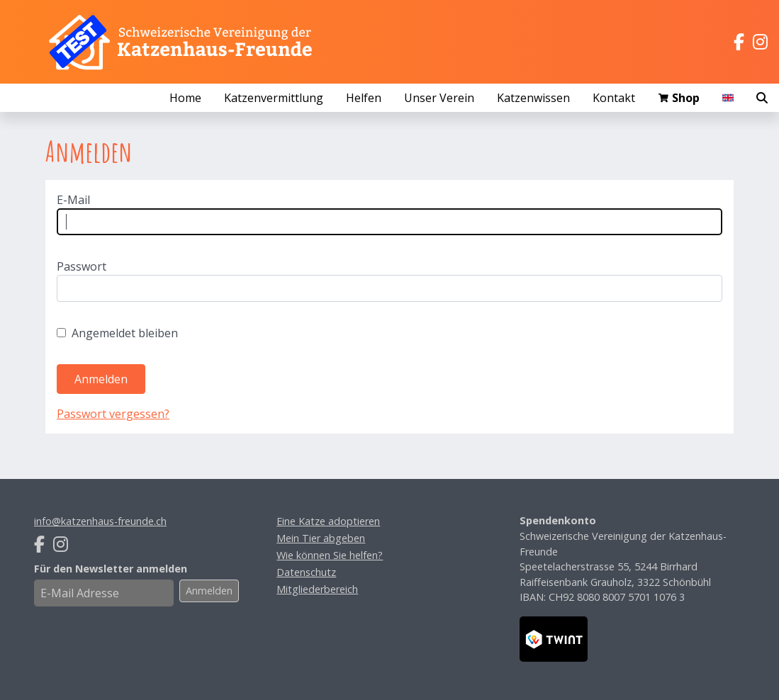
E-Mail (73, 200)
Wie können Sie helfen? (330, 555)
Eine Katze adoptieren (328, 521)
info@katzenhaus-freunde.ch (100, 521)
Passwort (82, 266)
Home (185, 98)
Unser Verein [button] (439, 98)
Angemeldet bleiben (125, 333)
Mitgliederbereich (317, 589)
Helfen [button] (364, 98)
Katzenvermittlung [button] (274, 98)
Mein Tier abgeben (321, 538)
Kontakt (614, 98)
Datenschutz (306, 572)
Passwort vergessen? (113, 414)
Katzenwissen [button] (533, 98)
